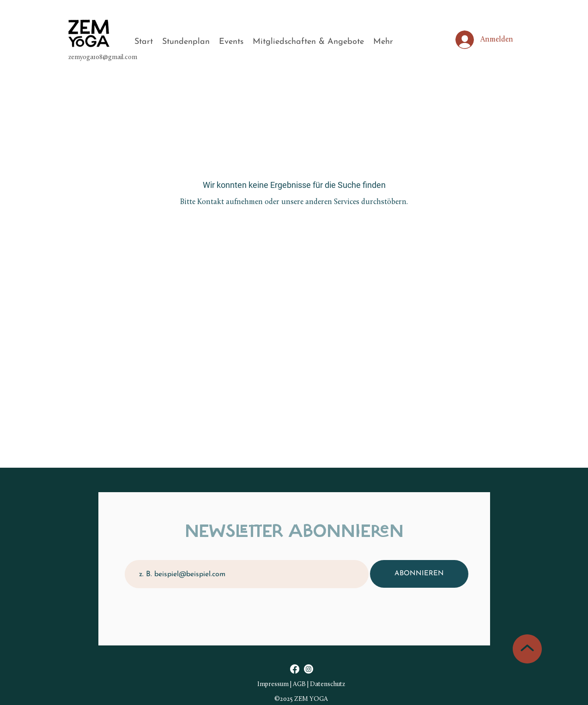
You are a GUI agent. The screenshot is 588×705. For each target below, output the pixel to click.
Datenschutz (327, 684)
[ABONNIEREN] (419, 574)
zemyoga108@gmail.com (103, 57)
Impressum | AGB (282, 684)
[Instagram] (309, 669)
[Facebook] (295, 669)
